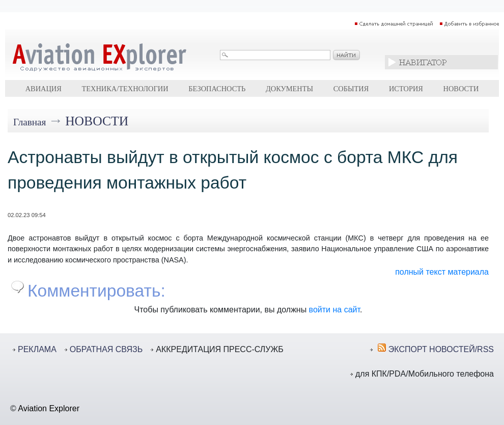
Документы (289, 89)
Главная (30, 122)
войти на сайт (334, 310)
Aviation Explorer (49, 408)
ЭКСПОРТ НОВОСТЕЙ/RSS (441, 349)
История (406, 89)
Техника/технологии (125, 89)
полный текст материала (442, 272)
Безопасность (217, 89)
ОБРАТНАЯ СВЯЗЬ (106, 349)
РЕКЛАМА (37, 349)
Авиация (44, 89)
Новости (461, 89)
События (351, 89)
